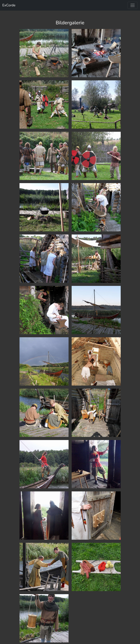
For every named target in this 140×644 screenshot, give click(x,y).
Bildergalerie (70, 23)
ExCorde (9, 5)
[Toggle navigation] (133, 5)
